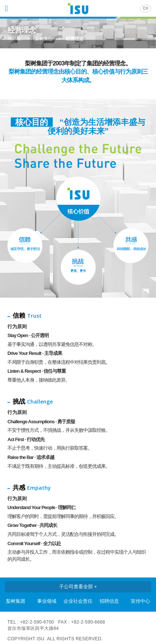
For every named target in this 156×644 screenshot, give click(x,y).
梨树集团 (16, 601)
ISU (78, 9)
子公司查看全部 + (78, 587)
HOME (14, 39)
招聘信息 (109, 601)
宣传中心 (140, 601)
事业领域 (47, 601)
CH (146, 8)
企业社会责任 (78, 601)
